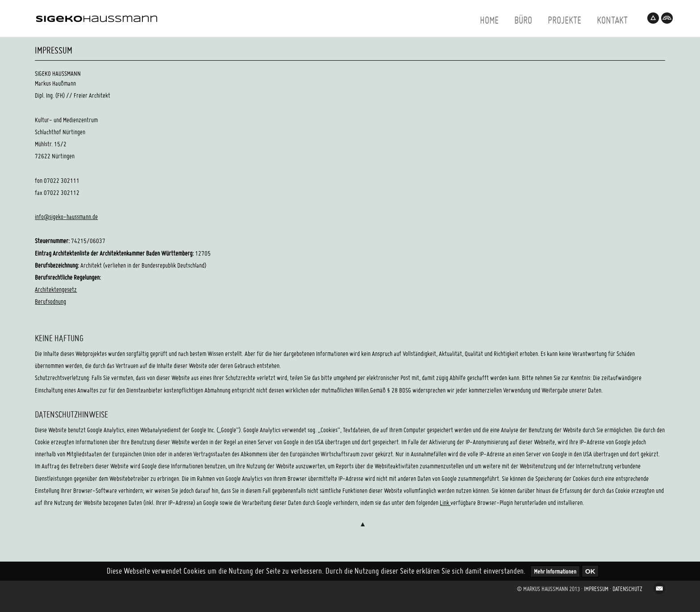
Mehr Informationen (555, 571)
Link (445, 503)
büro (523, 20)
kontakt (612, 20)
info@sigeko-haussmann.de (66, 217)
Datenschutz (627, 589)
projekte (565, 20)
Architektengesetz (56, 289)
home (489, 20)
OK (590, 571)
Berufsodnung (50, 302)
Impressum (596, 589)
